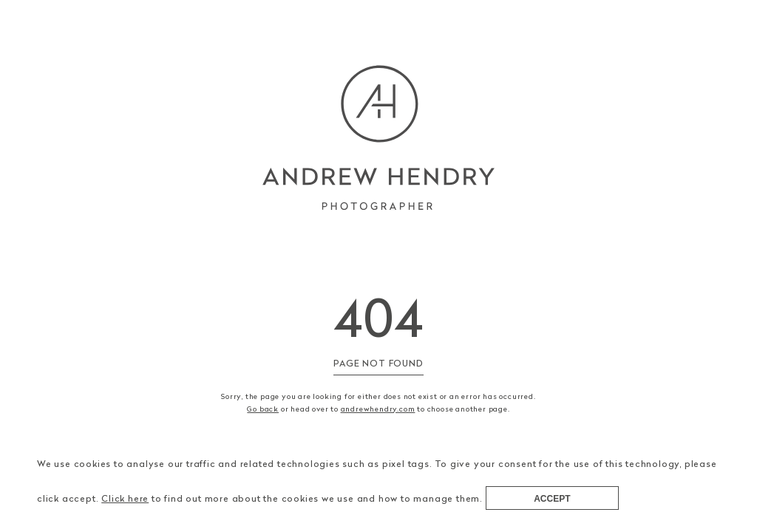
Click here (125, 498)
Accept (552, 499)
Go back (263, 409)
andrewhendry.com (378, 409)
